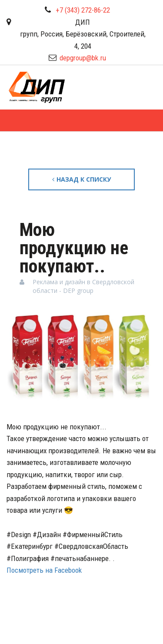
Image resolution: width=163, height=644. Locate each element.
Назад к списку (81, 179)
